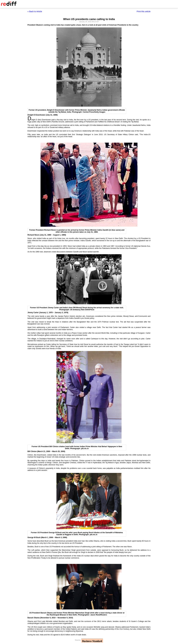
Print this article (144, 11)
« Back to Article (35, 11)
